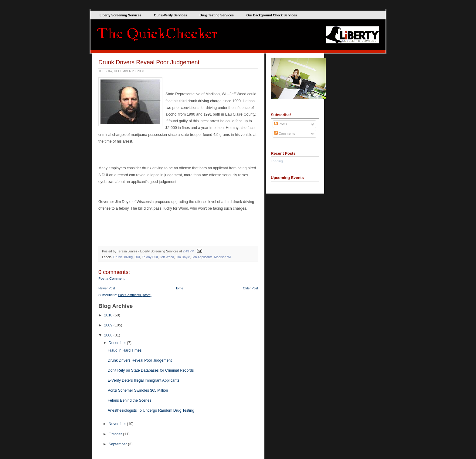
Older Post (250, 288)
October (116, 434)
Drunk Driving (123, 257)
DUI (137, 257)
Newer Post (107, 288)
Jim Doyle (183, 257)
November (118, 424)
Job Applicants (202, 257)
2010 (109, 315)
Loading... (278, 161)
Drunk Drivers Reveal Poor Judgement (149, 62)
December (118, 343)
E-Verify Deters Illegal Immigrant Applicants (144, 380)
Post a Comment (111, 278)
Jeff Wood (167, 257)
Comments (285, 133)
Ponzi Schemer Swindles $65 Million (138, 390)
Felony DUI (150, 257)
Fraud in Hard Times (125, 350)
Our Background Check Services (272, 15)
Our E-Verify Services (170, 15)
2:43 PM (189, 251)
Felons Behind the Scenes (130, 400)
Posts (281, 124)
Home (179, 288)
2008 (109, 335)
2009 (109, 325)
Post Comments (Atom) (135, 295)
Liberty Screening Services (121, 15)
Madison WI (223, 257)
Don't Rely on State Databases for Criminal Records (151, 370)
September (118, 444)
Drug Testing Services (217, 15)
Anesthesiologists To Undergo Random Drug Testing (151, 410)
